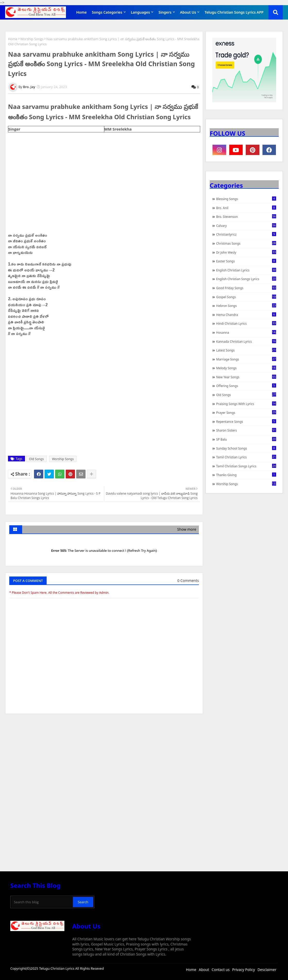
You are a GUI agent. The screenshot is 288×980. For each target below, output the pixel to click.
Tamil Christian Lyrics (246, 457)
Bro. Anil (246, 208)
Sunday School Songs (246, 448)
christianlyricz (246, 234)
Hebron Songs (246, 306)
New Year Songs (246, 377)
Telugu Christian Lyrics (57, 968)
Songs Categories (107, 12)
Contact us (221, 970)
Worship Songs (32, 39)
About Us (188, 12)
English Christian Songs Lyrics (246, 279)
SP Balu (246, 439)
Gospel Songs (246, 297)
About (204, 970)
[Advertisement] (104, 757)
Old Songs (36, 459)
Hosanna (246, 332)
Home (82, 12)
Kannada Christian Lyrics (246, 341)
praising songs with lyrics (246, 404)
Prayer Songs (246, 412)
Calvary (246, 226)
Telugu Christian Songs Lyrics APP (234, 12)
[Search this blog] (42, 902)
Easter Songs (246, 261)
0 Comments (188, 581)
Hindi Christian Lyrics (246, 323)
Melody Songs (246, 368)
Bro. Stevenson (246, 217)
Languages (141, 12)
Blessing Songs (246, 199)
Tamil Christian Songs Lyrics (246, 466)
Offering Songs (246, 386)
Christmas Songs (246, 243)
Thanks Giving (246, 475)
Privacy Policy (243, 970)
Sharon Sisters (246, 430)
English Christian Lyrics (246, 270)
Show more (187, 529)
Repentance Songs (246, 422)
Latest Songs (246, 350)
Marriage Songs (246, 359)
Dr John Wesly (246, 252)
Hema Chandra (246, 315)
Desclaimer (267, 970)
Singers (165, 12)
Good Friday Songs (246, 288)
